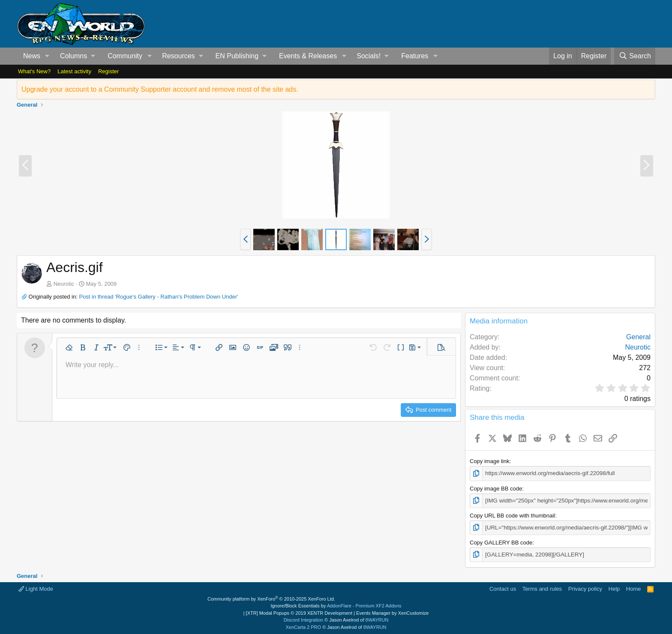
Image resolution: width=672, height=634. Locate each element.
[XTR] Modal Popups (299, 612)
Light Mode (36, 588)
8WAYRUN (377, 619)
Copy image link (490, 461)
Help (614, 588)
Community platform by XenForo (271, 598)
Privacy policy (585, 588)
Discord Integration (303, 619)
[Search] (635, 56)
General (638, 337)
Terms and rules (542, 588)
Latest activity (74, 71)
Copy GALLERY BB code (501, 542)
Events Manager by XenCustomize (392, 612)
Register (108, 71)
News (32, 56)
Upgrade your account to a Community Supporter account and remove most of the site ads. (160, 89)
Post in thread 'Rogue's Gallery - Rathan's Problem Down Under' (158, 297)
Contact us (503, 588)
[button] (47, 56)
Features (415, 56)
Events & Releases (308, 56)
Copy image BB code (496, 488)
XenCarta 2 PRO (304, 626)
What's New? (34, 71)
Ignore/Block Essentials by (336, 605)
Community (125, 56)
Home (634, 588)
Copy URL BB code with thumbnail (512, 515)
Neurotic (64, 284)
